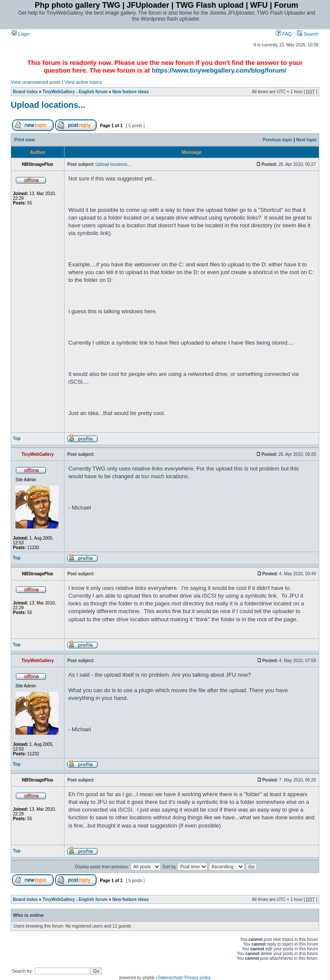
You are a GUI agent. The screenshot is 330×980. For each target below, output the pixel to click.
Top (17, 438)
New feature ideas (130, 92)
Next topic (306, 140)
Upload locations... (48, 105)
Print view (25, 140)
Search (308, 34)
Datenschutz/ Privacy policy (184, 978)
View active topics (83, 82)
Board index (25, 92)
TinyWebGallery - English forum (75, 92)
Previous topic (278, 140)
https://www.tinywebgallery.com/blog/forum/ (219, 70)
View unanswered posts (36, 82)
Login (21, 34)
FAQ (284, 34)
